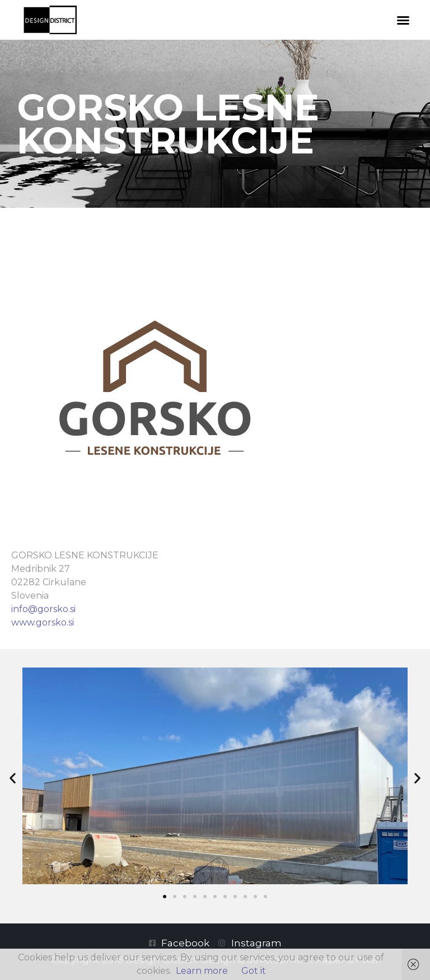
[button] (403, 20)
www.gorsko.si (43, 622)
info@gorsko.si (43, 609)
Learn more (202, 971)
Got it (254, 971)
